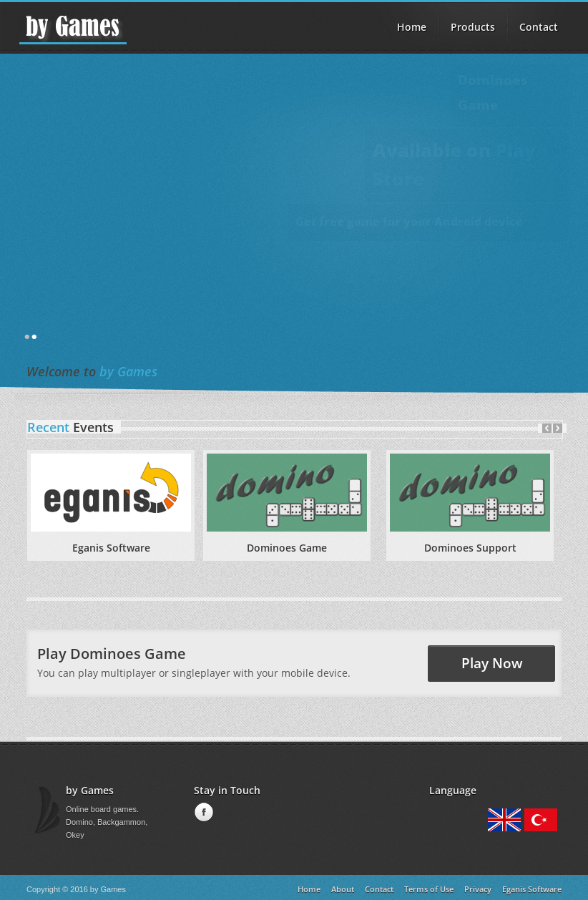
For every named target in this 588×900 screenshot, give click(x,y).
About (343, 889)
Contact (539, 27)
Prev (547, 428)
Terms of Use (429, 889)
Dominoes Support (470, 548)
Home (412, 27)
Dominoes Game (287, 548)
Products (473, 27)
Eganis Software (111, 548)
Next (558, 428)
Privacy (478, 889)
